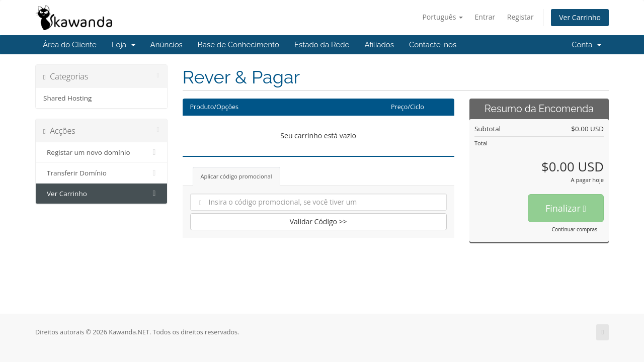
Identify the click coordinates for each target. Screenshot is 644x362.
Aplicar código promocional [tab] (236, 176)
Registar (520, 17)
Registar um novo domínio (101, 152)
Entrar (485, 17)
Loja (124, 45)
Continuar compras (575, 229)
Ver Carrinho (580, 17)
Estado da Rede (322, 45)
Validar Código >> (318, 221)
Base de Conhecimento (238, 45)
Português (442, 17)
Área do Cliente (70, 45)
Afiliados (379, 45)
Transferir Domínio (101, 173)
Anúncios (167, 45)
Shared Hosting (67, 98)
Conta (586, 45)
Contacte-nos (433, 45)
